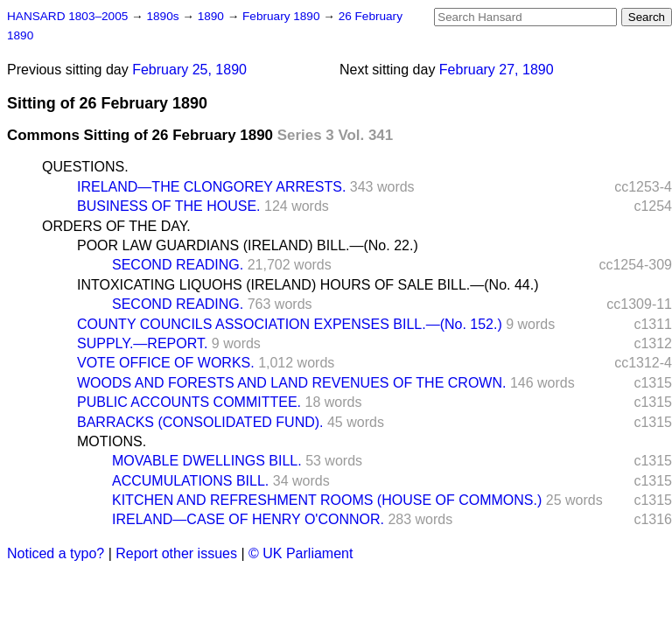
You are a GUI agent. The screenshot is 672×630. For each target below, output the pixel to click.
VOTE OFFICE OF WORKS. (166, 363)
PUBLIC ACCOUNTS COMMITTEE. (189, 402)
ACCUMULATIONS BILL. (190, 481)
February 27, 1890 (497, 70)
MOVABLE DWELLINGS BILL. (207, 461)
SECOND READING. (178, 265)
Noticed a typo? (56, 553)
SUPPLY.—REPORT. (142, 343)
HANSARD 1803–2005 (67, 16)
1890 (213, 16)
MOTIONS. (112, 441)
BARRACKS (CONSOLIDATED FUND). (200, 422)
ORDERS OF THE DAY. (116, 226)
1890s (164, 16)
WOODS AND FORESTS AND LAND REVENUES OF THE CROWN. (291, 383)
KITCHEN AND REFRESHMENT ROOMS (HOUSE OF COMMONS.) (327, 500)
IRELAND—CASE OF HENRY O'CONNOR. (248, 519)
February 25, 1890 (189, 70)
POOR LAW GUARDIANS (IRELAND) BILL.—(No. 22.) (248, 245)
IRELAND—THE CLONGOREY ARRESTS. (211, 187)
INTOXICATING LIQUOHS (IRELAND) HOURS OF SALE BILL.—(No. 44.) (308, 285)
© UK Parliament (301, 553)
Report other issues (176, 553)
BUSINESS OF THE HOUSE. (169, 206)
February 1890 (283, 16)
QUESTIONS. (85, 167)
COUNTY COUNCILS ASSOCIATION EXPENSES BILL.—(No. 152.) (290, 324)
